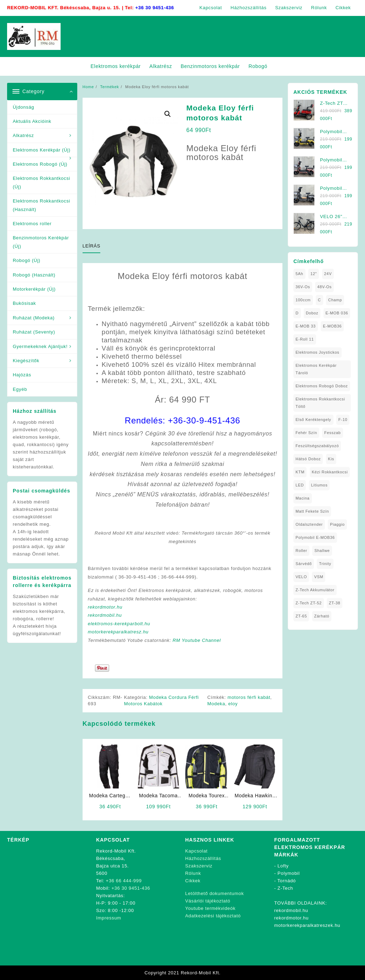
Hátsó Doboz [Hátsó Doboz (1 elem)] (308, 459)
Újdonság (24, 107)
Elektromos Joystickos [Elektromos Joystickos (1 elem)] (318, 352)
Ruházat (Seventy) (34, 332)
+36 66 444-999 (124, 881)
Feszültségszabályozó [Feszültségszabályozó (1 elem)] (317, 446)
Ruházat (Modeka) (34, 318)
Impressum (109, 918)
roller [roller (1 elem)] (301, 551)
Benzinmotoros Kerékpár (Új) (41, 242)
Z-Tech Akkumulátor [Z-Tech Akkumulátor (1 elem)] (315, 590)
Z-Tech (285, 888)
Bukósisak (24, 303)
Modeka (216, 704)
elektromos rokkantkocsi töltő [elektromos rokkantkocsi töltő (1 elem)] (320, 403)
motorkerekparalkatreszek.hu (307, 925)
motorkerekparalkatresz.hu (118, 632)
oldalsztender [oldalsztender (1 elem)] (309, 524)
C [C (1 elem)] (319, 300)
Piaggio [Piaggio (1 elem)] (337, 524)
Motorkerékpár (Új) (34, 289)
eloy (233, 704)
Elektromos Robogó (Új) (40, 164)
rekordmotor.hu (105, 607)
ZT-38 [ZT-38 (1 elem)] (335, 603)
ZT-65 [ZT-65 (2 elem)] (301, 616)
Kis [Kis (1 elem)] (331, 459)
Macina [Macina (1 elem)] (303, 498)
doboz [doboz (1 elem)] (312, 313)
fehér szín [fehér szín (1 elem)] (306, 433)
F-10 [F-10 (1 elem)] (343, 420)
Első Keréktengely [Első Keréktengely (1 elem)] (313, 420)
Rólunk (193, 873)
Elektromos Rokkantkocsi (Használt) (41, 205)
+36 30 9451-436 (155, 8)
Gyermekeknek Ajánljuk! (40, 346)
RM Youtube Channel (197, 640)
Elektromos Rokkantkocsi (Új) (41, 182)
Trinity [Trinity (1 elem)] (325, 564)
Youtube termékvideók (210, 908)
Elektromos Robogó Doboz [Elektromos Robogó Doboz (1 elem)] (322, 386)
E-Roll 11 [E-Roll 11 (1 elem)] (305, 339)
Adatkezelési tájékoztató (213, 916)
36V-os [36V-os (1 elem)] (303, 287)
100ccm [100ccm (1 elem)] (303, 300)
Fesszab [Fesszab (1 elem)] (332, 433)
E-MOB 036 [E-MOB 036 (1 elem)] (337, 313)
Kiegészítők (26, 361)
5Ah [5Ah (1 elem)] (299, 274)
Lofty (283, 866)
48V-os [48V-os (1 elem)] (324, 287)
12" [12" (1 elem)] (314, 274)
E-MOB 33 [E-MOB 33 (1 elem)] (306, 326)
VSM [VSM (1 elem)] (319, 577)
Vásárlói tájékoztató (208, 901)
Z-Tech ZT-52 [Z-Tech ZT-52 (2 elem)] (309, 603)
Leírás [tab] (91, 246)
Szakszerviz (199, 866)
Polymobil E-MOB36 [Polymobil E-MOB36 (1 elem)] (315, 537)
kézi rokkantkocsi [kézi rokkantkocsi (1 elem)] (330, 472)
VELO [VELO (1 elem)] (301, 577)
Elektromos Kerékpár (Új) (42, 150)
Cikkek (193, 881)
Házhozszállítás (203, 858)
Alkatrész (23, 135)
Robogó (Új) (27, 260)
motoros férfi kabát (249, 697)
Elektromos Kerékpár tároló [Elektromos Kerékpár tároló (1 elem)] (316, 369)
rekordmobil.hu (105, 615)
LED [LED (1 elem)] (300, 485)
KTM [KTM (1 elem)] (300, 472)
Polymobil (289, 873)
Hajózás (22, 375)
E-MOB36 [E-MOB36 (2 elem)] (332, 326)
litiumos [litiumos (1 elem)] (319, 485)
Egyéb (20, 389)
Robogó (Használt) (34, 275)
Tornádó (287, 881)
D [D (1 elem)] (297, 313)
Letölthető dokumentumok (215, 893)
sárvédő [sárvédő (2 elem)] (304, 564)
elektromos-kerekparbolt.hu (119, 624)
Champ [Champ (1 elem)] (335, 300)
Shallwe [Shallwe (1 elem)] (322, 551)
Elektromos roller (32, 224)
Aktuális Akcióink (32, 121)
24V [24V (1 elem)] (328, 274)
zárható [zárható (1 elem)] (322, 616)
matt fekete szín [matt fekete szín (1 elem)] (312, 511)
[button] (168, 114)
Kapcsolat (196, 851)
